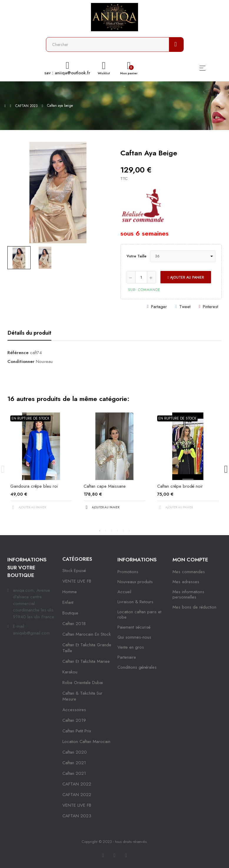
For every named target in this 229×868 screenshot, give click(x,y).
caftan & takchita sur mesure (82, 696)
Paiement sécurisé (134, 627)
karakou (70, 672)
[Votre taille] (183, 256)
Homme (70, 592)
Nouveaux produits (135, 582)
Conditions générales (137, 667)
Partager (159, 307)
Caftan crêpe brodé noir (180, 486)
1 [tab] (100, 531)
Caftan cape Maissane (105, 486)
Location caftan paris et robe (139, 614)
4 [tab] (117, 531)
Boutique (70, 613)
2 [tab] (106, 531)
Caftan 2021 (74, 773)
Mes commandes (189, 572)
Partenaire (127, 657)
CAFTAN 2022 (77, 784)
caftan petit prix (77, 731)
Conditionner (21, 361)
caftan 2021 (74, 763)
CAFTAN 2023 (77, 816)
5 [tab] (123, 531)
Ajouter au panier (186, 277)
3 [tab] (112, 531)
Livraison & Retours (135, 602)
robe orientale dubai (83, 683)
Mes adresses (186, 582)
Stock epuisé (74, 571)
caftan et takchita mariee (86, 661)
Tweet (185, 307)
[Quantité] (141, 277)
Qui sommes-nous (134, 637)
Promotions (128, 572)
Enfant (68, 602)
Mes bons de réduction (194, 607)
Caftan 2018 (74, 624)
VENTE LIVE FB (77, 581)
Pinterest (210, 307)
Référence (18, 353)
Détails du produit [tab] (29, 333)
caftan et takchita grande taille (87, 648)
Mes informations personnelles (188, 594)
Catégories (77, 559)
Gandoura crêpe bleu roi (34, 486)
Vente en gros (131, 647)
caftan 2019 (74, 720)
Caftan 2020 (75, 752)
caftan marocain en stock (87, 634)
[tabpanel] (41, 466)
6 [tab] (129, 531)
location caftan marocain (86, 742)
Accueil (124, 592)
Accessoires (74, 710)
